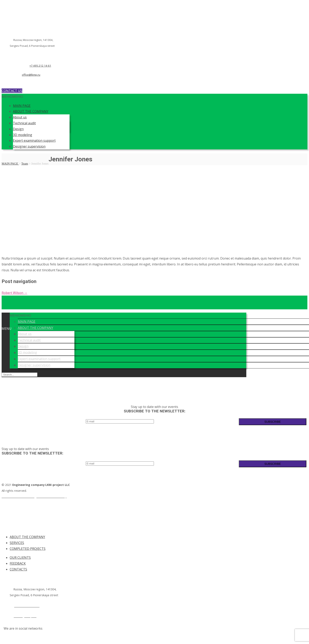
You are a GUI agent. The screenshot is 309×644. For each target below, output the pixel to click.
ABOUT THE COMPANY (31, 111)
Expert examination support (34, 141)
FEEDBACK (18, 563)
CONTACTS (18, 569)
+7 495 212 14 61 (40, 66)
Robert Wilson (14, 293)
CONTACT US (12, 91)
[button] (12, 97)
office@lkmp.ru (31, 75)
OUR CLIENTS (20, 558)
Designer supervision (29, 146)
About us (20, 117)
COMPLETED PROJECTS (28, 549)
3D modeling (23, 135)
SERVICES (17, 543)
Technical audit (24, 123)
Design (18, 129)
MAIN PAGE (22, 106)
